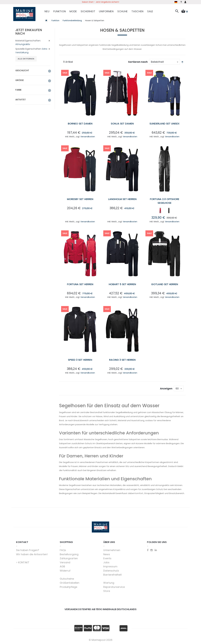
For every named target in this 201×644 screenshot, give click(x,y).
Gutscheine (67, 579)
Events (107, 558)
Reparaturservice (114, 587)
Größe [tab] (20, 80)
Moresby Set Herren (80, 199)
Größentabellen (70, 583)
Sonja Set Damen (122, 124)
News (107, 554)
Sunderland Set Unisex (164, 124)
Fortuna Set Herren (80, 284)
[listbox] (164, 211)
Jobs (106, 562)
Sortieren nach (138, 62)
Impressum (110, 566)
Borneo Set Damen (80, 124)
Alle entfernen (26, 59)
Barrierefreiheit (113, 575)
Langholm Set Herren (122, 199)
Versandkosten (88, 137)
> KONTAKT (23, 562)
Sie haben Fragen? (28, 550)
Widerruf (65, 571)
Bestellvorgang (69, 554)
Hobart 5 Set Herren (122, 284)
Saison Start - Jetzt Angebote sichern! (100, 2)
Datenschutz (111, 571)
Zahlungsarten (69, 558)
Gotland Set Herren (165, 284)
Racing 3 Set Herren (122, 360)
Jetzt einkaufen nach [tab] (29, 32)
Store (107, 591)
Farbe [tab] (18, 90)
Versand (65, 562)
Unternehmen (112, 550)
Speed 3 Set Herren (80, 360)
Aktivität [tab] (21, 100)
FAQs (63, 550)
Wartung (109, 583)
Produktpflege (68, 587)
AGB (62, 566)
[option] (160, 210)
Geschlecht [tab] (22, 70)
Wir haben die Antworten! (32, 554)
